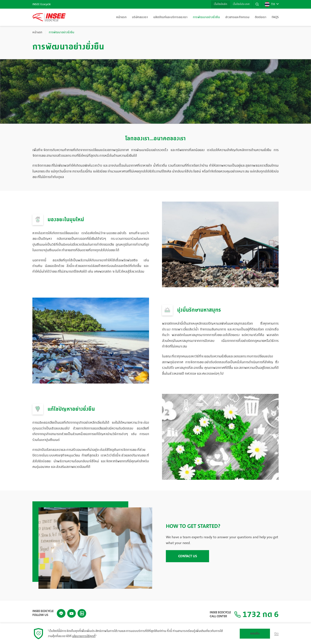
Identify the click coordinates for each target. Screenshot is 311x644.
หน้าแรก (121, 17)
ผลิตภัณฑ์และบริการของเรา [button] (170, 17)
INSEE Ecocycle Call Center (218, 614)
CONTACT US (188, 556)
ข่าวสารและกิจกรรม (237, 17)
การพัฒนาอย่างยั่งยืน (206, 17)
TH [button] (270, 4)
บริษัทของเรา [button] (140, 17)
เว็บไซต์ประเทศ (240, 4)
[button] (257, 4)
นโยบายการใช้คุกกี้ (84, 636)
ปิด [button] (276, 634)
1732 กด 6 (255, 614)
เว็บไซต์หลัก (219, 4)
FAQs (275, 17)
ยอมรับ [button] (255, 634)
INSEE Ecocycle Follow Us (43, 613)
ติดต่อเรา (261, 17)
